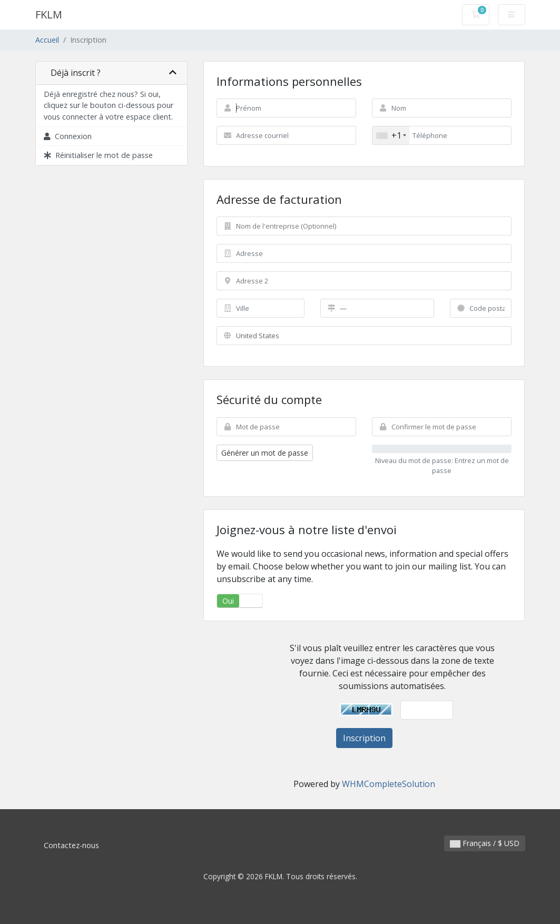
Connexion (68, 136)
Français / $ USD (485, 843)
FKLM (49, 14)
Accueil (47, 40)
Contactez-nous (71, 845)
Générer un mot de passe (265, 453)
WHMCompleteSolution (389, 784)
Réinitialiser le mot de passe (98, 155)
